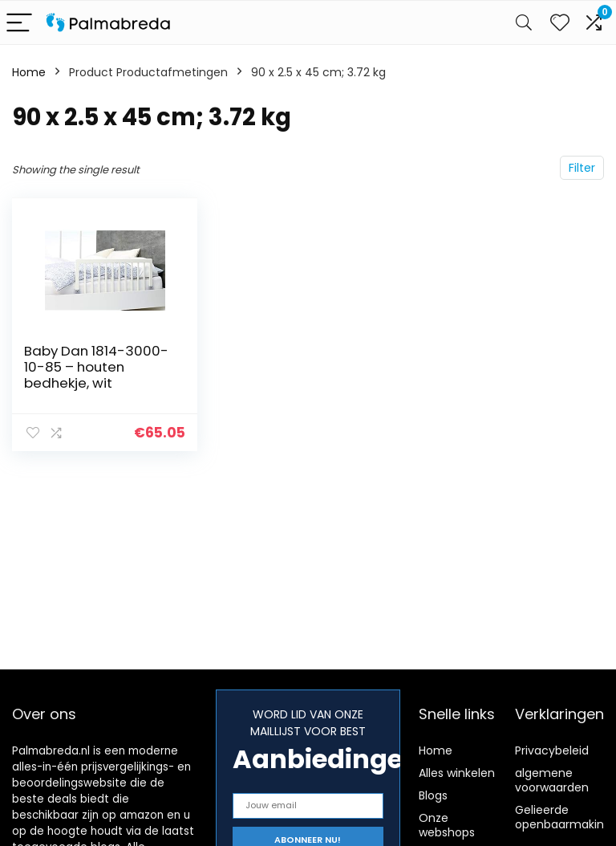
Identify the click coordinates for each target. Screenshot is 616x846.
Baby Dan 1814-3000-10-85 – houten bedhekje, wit (96, 367)
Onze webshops (447, 825)
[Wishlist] (560, 22)
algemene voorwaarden (552, 780)
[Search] (524, 23)
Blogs (433, 795)
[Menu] (19, 23)
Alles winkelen (457, 773)
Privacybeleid (552, 750)
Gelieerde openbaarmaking (563, 817)
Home (29, 72)
